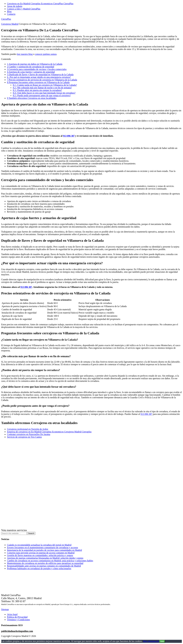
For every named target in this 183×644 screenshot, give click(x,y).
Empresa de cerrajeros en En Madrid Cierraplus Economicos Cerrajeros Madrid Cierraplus (49, 432)
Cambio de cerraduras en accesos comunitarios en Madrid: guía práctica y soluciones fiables (50, 561)
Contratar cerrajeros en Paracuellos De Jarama (29, 434)
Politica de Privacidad (17, 617)
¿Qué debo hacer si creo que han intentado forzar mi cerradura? (44, 93)
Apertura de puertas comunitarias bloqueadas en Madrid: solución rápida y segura (45, 558)
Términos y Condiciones (18, 620)
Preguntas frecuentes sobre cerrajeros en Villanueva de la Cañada (38, 82)
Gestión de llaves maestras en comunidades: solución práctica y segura (40, 555)
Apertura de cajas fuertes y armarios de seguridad (31, 72)
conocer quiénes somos (46, 54)
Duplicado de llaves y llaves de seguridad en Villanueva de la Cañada (40, 75)
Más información (151, 641)
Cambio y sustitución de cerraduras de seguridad (31, 67)
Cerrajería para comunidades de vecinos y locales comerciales (37, 69)
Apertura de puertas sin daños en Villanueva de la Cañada (35, 64)
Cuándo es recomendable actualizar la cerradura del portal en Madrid (39, 545)
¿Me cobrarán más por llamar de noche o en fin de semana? (42, 88)
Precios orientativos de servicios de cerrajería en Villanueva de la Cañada (42, 80)
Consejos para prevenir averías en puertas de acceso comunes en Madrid (41, 553)
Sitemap (5, 609)
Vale (162, 641)
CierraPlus (6, 19)
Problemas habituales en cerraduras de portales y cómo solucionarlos (39, 568)
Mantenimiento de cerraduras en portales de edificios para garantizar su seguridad (45, 563)
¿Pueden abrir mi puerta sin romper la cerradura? (37, 90)
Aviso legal (12, 614)
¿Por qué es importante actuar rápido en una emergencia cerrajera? (39, 77)
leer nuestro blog (25, 54)
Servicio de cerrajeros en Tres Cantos (24, 437)
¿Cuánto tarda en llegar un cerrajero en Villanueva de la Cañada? (45, 85)
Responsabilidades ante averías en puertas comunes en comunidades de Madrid (44, 566)
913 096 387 (69, 136)
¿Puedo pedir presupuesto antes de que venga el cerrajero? (42, 95)
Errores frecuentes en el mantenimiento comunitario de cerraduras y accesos (42, 547)
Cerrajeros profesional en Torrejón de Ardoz (28, 429)
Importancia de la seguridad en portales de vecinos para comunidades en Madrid (44, 550)
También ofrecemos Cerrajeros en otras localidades (32, 98)
